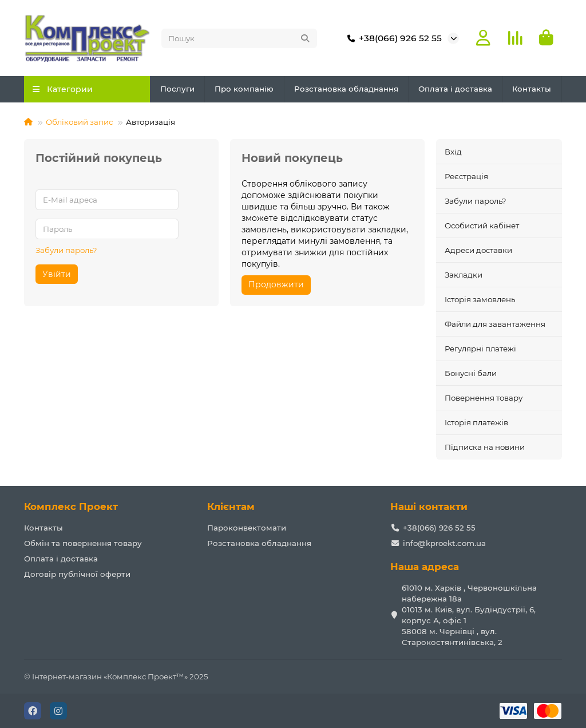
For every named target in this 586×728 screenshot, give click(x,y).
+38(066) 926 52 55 (392, 38)
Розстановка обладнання (346, 89)
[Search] (239, 38)
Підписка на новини (485, 448)
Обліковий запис (79, 122)
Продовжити (276, 285)
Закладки (464, 275)
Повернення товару (484, 398)
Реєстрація (466, 177)
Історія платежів (476, 423)
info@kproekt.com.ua (444, 543)
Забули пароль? (66, 250)
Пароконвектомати (247, 528)
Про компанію (244, 89)
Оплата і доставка (455, 89)
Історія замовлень (480, 300)
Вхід (453, 152)
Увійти (57, 274)
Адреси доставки (478, 251)
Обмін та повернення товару (83, 543)
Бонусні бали (471, 374)
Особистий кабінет (482, 226)
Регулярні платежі (480, 349)
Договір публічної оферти (77, 574)
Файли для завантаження (495, 325)
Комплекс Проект (71, 507)
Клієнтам (231, 507)
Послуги (177, 89)
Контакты (532, 89)
